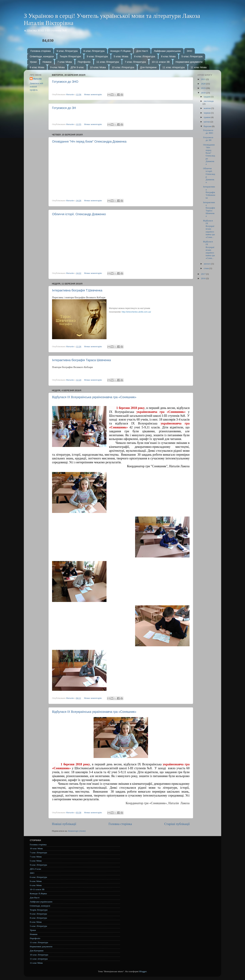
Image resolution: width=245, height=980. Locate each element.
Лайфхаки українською (167, 51)
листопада (209, 101)
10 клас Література (123, 67)
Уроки (33, 62)
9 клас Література (67, 51)
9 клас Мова (57, 67)
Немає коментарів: (93, 94)
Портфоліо (84, 62)
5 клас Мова (121, 56)
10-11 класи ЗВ (161, 62)
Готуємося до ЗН (64, 108)
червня (207, 113)
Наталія (37, 79)
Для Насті (142, 51)
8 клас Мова (168, 56)
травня (207, 117)
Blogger (143, 971)
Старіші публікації (177, 824)
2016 (203, 278)
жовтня (207, 108)
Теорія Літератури (70, 56)
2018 (203, 93)
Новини (47, 62)
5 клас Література (192, 56)
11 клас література (174, 67)
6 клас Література (94, 51)
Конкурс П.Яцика (120, 51)
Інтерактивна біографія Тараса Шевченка (81, 360)
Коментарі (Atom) (77, 831)
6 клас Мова (37, 67)
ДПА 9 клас (77, 67)
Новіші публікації (64, 824)
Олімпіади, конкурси (42, 56)
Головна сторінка (41, 51)
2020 (203, 84)
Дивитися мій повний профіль (36, 87)
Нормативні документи (189, 62)
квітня (207, 122)
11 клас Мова (199, 67)
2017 (203, 274)
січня (206, 268)
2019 (203, 88)
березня (208, 126)
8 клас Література (145, 56)
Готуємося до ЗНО (65, 82)
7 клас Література (135, 62)
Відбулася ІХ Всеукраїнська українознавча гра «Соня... (209, 229)
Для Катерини (148, 67)
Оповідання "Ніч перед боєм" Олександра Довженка (89, 142)
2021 (203, 79)
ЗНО (189, 51)
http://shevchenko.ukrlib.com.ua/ (136, 312)
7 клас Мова (65, 62)
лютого (207, 264)
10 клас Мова (98, 67)
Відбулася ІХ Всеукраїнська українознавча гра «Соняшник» (94, 397)
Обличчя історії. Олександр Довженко (79, 214)
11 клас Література (108, 62)
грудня (207, 97)
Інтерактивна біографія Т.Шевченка (77, 290)
